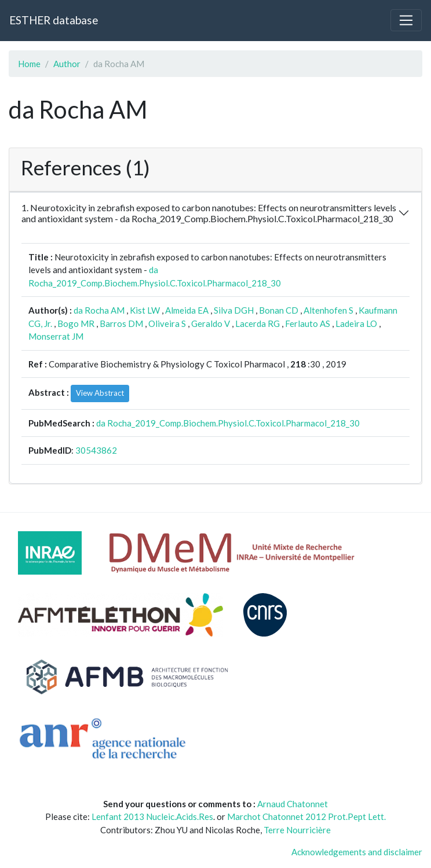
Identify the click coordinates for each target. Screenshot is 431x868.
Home (29, 64)
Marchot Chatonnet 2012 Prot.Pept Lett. (306, 816)
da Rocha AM (99, 310)
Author (67, 64)
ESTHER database (54, 20)
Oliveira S (167, 323)
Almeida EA (187, 310)
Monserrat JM (56, 336)
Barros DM (121, 323)
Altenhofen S (328, 310)
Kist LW (145, 310)
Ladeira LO (356, 323)
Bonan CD (279, 310)
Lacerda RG (257, 323)
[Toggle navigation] (406, 20)
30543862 (96, 450)
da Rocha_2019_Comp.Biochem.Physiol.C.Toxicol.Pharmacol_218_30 (228, 423)
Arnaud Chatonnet (293, 804)
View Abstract (100, 393)
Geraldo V (211, 323)
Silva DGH (234, 310)
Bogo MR (76, 323)
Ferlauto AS (308, 323)
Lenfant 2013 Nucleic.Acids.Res (152, 816)
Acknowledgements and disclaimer (357, 852)
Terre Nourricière (297, 830)
